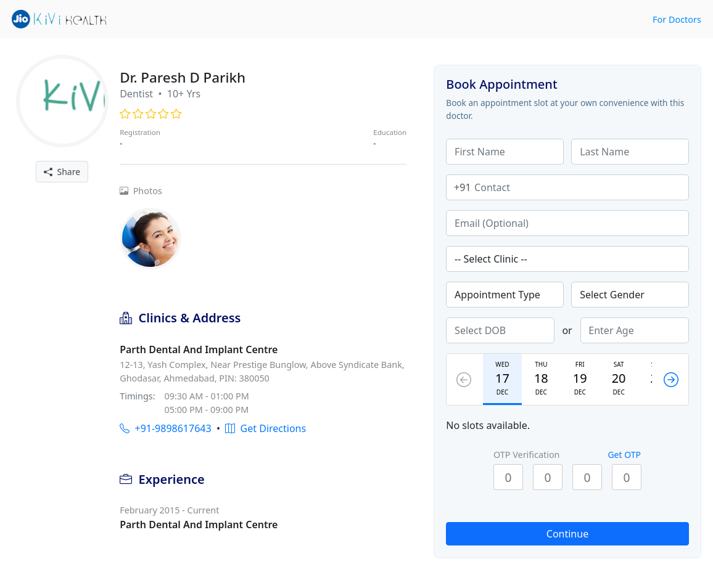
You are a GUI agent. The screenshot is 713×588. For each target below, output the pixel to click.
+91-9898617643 (165, 428)
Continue (567, 534)
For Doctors (677, 19)
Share (62, 172)
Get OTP (624, 455)
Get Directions (266, 428)
